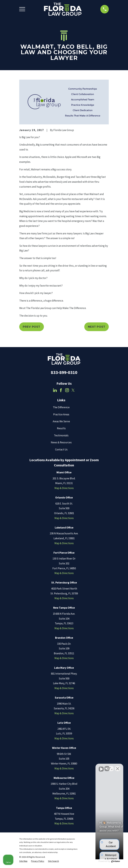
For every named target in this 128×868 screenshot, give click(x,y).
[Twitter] (73, 390)
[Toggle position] (111, 767)
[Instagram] (67, 390)
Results (61, 428)
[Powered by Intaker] (101, 861)
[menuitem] (23, 861)
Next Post (97, 327)
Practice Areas (61, 414)
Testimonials (61, 435)
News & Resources (61, 442)
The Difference (61, 407)
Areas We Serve (61, 421)
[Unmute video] (72, 767)
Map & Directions (64, 488)
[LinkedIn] (55, 390)
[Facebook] (61, 390)
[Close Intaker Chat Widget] (118, 767)
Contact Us (61, 449)
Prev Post (31, 327)
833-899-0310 (64, 372)
